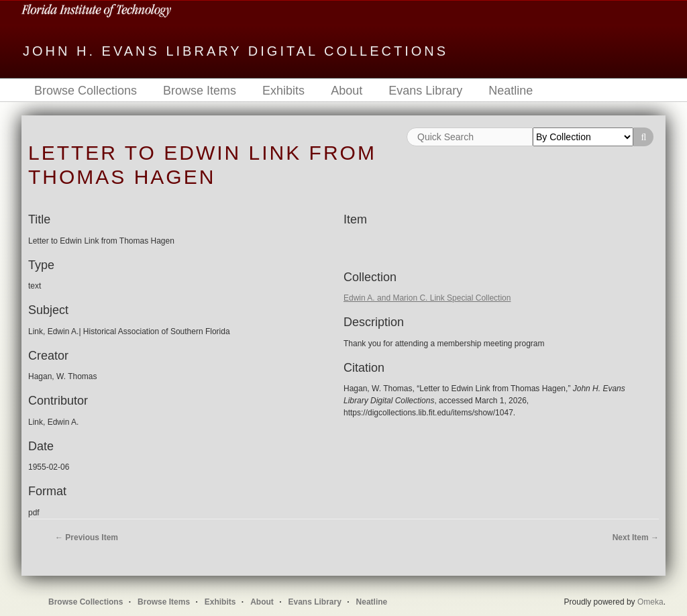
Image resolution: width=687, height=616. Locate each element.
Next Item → (636, 537)
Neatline (511, 91)
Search (643, 137)
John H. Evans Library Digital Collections (235, 51)
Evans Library (425, 91)
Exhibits (283, 91)
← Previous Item (87, 537)
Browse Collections (86, 91)
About (347, 91)
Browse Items (200, 91)
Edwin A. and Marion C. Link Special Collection (427, 298)
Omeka (650, 602)
